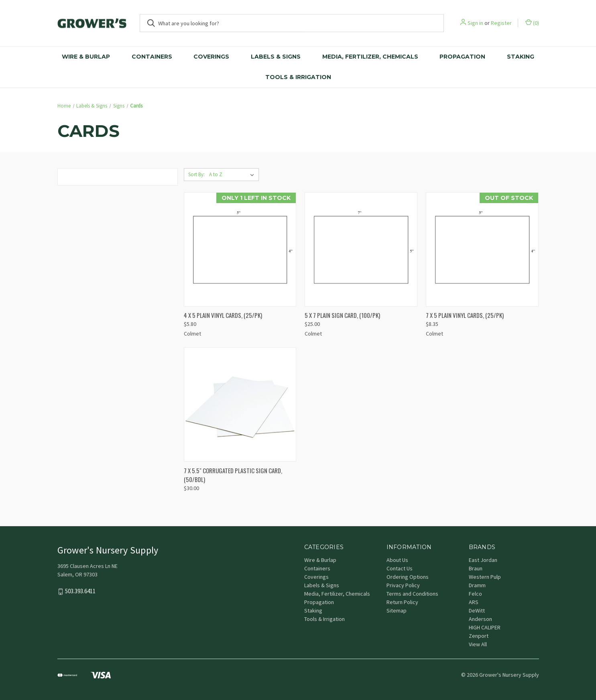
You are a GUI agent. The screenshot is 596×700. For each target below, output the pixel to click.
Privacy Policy (403, 585)
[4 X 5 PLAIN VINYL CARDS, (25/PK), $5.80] (240, 249)
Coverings (211, 57)
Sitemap (397, 610)
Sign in (475, 23)
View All (478, 644)
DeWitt (477, 610)
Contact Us (400, 568)
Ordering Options (408, 577)
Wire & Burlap (86, 57)
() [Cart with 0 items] (532, 23)
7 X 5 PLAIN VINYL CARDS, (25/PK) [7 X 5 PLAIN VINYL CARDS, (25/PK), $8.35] (465, 315)
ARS (474, 602)
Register (501, 23)
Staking (521, 57)
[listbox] (233, 175)
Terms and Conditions (412, 594)
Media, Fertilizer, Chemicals (370, 57)
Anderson (480, 619)
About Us (397, 560)
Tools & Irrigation (298, 77)
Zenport (479, 636)
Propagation (462, 57)
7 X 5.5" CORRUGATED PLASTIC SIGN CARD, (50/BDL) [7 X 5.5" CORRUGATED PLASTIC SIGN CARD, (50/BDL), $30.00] (233, 475)
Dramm (477, 585)
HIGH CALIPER (485, 627)
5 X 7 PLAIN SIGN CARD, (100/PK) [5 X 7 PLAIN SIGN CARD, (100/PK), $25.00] (342, 315)
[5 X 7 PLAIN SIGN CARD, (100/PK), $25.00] (361, 249)
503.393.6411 (80, 591)
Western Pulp (485, 577)
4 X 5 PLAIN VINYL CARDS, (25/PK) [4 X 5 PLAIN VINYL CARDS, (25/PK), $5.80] (223, 315)
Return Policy (402, 602)
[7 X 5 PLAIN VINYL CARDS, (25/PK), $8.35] (482, 249)
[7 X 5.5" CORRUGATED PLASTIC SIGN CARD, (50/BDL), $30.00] (240, 404)
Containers (152, 57)
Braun (476, 568)
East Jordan (483, 560)
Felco (475, 594)
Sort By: (196, 174)
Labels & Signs (276, 57)
